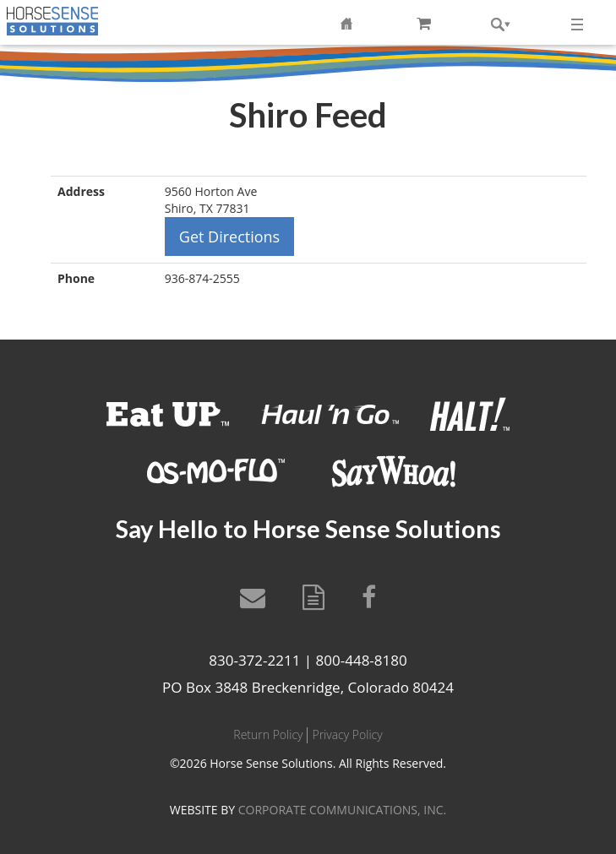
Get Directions (229, 237)
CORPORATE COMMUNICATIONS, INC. (342, 810)
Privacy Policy (347, 734)
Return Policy (268, 734)
